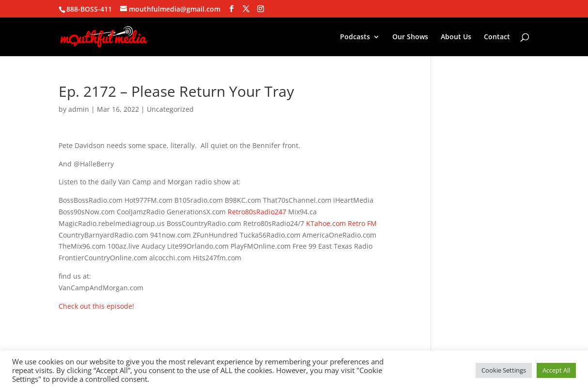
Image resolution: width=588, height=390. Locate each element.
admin (79, 109)
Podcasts (355, 37)
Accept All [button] (556, 370)
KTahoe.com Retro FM (341, 223)
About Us (456, 37)
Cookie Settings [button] (504, 370)
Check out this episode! (96, 306)
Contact (497, 37)
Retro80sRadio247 (257, 212)
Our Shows (410, 37)
